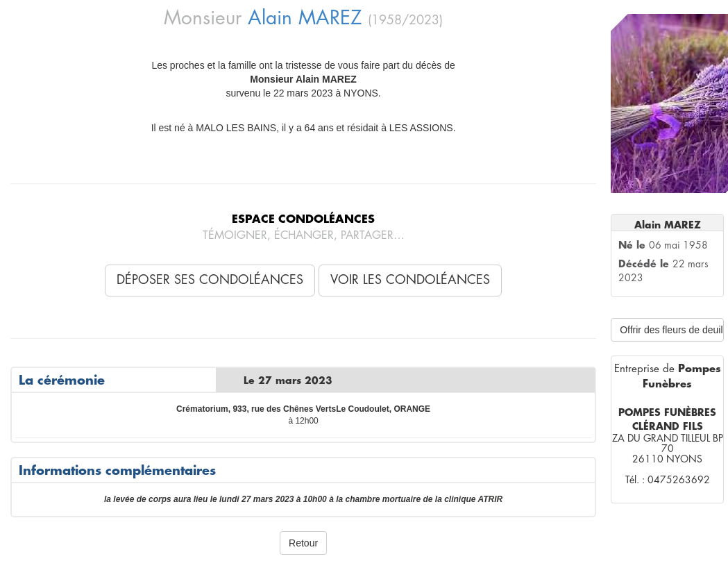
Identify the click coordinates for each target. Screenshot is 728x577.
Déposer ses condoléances (210, 280)
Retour (303, 543)
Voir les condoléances (410, 280)
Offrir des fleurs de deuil (671, 330)
